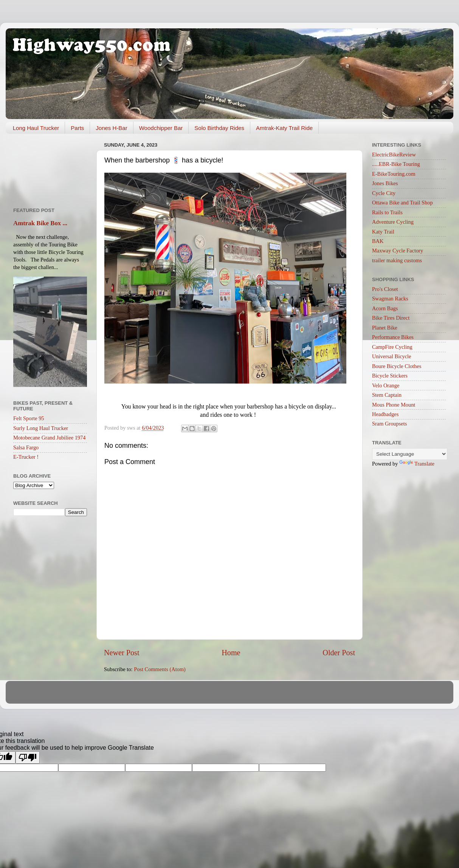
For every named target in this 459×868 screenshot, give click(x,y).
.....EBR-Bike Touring (396, 164)
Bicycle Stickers (390, 376)
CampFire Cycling (392, 347)
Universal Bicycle (392, 356)
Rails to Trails (387, 212)
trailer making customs (397, 260)
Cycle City (384, 193)
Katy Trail (383, 232)
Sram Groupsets (389, 424)
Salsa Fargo (26, 447)
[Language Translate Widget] (410, 454)
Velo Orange (386, 385)
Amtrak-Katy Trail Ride (284, 128)
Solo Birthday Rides (219, 128)
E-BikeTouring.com (394, 174)
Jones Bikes (385, 183)
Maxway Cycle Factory (398, 251)
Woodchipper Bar (161, 128)
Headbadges (385, 414)
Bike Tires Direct (391, 318)
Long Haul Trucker (36, 128)
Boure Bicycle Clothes (397, 366)
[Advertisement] (50, 168)
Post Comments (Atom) (160, 669)
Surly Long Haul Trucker (41, 428)
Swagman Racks (390, 299)
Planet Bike (385, 328)
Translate (417, 464)
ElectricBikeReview (394, 155)
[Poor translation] (28, 757)
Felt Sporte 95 (29, 418)
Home (231, 653)
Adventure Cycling (393, 222)
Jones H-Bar (111, 128)
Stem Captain (387, 395)
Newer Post (122, 653)
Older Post (339, 653)
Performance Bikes (393, 337)
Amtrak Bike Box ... (40, 223)
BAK (378, 241)
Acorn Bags (385, 308)
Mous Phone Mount (394, 405)
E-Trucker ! (26, 457)
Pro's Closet (385, 289)
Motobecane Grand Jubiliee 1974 (49, 438)
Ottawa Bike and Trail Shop (402, 203)
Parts (77, 128)
